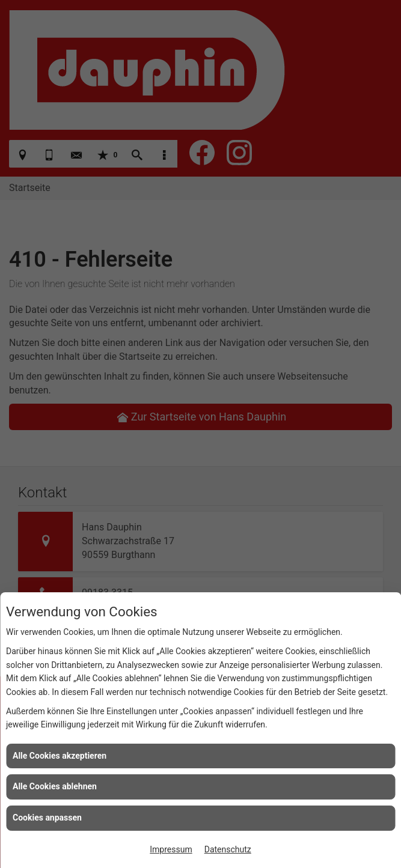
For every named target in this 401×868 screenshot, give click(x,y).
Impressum (171, 849)
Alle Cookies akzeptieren (60, 756)
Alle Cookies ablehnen (55, 786)
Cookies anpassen (47, 818)
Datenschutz (228, 849)
